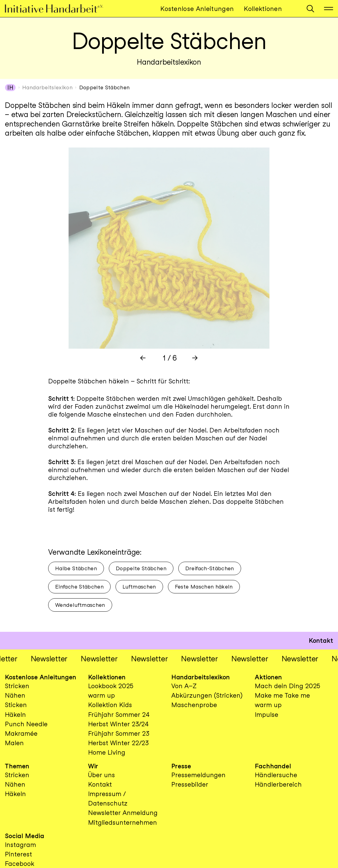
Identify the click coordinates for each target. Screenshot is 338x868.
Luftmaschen (139, 587)
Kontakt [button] (321, 640)
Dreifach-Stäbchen (210, 568)
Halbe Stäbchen (76, 568)
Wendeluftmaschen (80, 605)
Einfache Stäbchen (79, 587)
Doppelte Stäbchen (141, 568)
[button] (310, 9)
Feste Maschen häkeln (204, 587)
